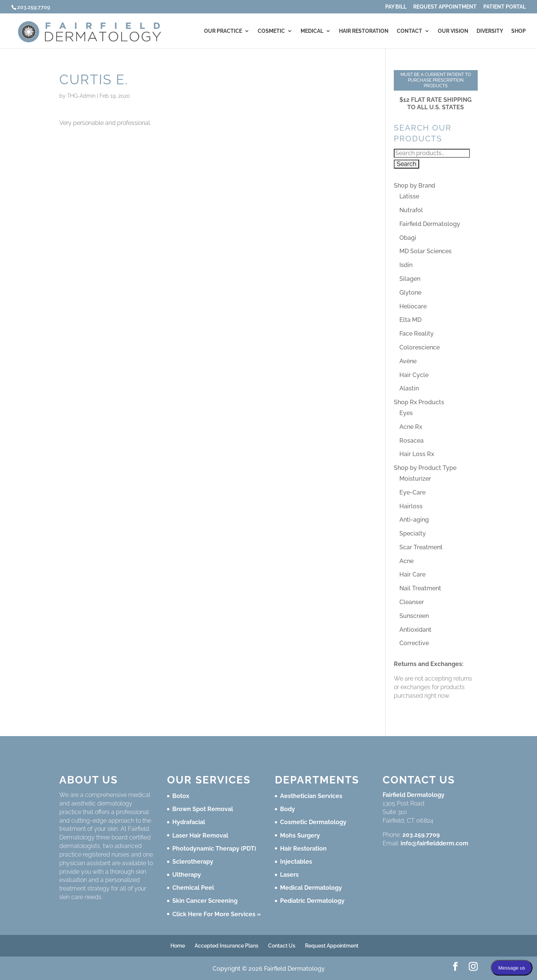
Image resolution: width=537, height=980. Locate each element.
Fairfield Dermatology (430, 224)
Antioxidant (415, 630)
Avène (408, 361)
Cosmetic (271, 31)
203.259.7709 (421, 835)
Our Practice (223, 31)
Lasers (289, 875)
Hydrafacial (189, 822)
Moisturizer (415, 479)
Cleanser (412, 602)
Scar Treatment (421, 547)
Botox (181, 796)
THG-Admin (81, 96)
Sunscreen (414, 616)
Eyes (406, 413)
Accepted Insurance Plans (227, 946)
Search (406, 164)
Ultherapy (187, 875)
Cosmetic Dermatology (313, 822)
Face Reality (417, 334)
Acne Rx (411, 427)
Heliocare (413, 306)
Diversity (490, 31)
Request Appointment (445, 7)
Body (288, 809)
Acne (406, 561)
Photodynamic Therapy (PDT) (214, 849)
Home (178, 946)
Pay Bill (396, 7)
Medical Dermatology (311, 888)
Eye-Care (412, 492)
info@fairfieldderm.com (434, 843)
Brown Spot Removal (203, 809)
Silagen (410, 279)
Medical (312, 31)
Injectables (296, 862)
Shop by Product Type (425, 468)
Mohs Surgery (300, 835)
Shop (519, 31)
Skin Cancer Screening (205, 901)
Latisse (409, 196)
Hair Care (412, 574)
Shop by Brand (414, 186)
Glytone (410, 293)
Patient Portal (505, 7)
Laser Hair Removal (200, 835)
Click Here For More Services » (216, 914)
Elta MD (410, 320)
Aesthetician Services (311, 796)
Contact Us (282, 946)
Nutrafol (411, 210)
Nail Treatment (420, 588)
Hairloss (411, 506)
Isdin (406, 265)
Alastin (409, 388)
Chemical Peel (193, 888)
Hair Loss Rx (417, 454)
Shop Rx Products (419, 402)
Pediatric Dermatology (312, 901)
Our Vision (453, 31)
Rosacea (412, 441)
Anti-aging (414, 520)
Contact (409, 31)
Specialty (413, 533)
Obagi (408, 238)
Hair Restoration (364, 31)
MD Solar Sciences (425, 251)
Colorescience (420, 347)
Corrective (414, 643)
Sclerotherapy (193, 862)
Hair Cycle (414, 375)
